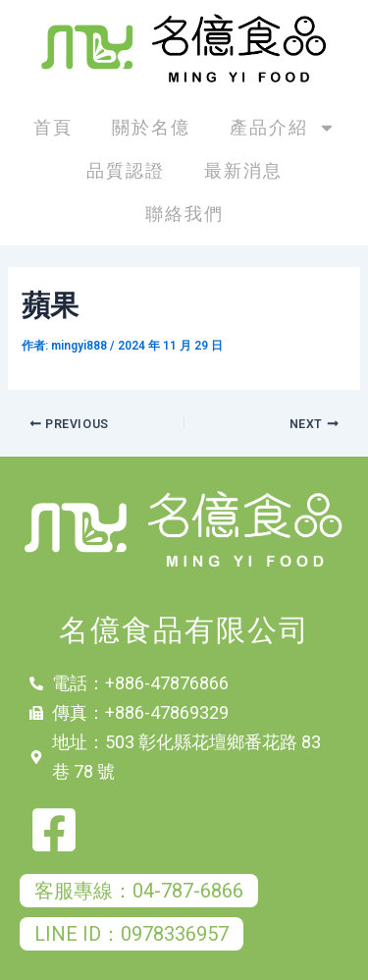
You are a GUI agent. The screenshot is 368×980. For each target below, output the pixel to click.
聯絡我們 (184, 214)
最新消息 (243, 170)
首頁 (53, 127)
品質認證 (126, 170)
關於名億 (151, 127)
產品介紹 (283, 128)
